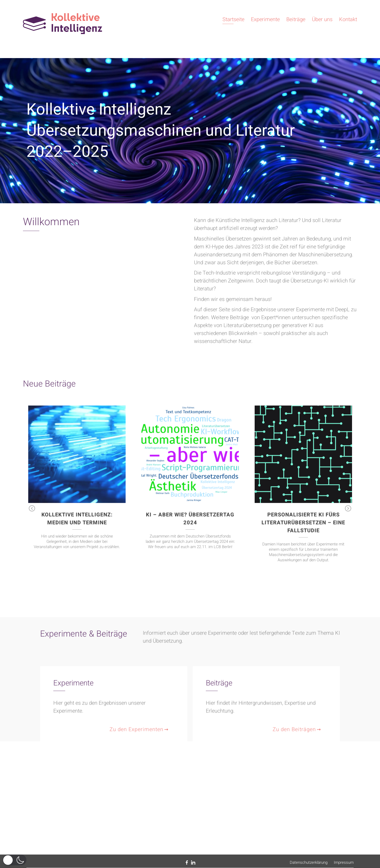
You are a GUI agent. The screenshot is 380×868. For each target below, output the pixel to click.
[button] (15, 860)
